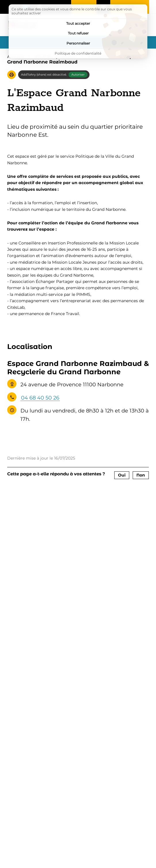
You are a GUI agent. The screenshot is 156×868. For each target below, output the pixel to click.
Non (141, 475)
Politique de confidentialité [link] (78, 53)
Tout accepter (78, 23)
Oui (122, 475)
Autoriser (78, 75)
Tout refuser (78, 33)
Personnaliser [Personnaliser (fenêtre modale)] (78, 43)
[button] (12, 75)
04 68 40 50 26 (40, 398)
